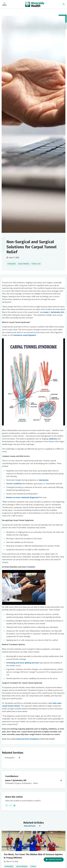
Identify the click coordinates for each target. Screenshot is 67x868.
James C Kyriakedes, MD (16, 780)
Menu (4, 4)
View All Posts (30, 826)
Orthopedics (10, 758)
